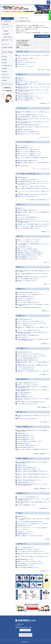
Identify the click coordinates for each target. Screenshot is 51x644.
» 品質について (46, 262)
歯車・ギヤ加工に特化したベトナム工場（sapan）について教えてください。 (34, 56)
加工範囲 (5, 68)
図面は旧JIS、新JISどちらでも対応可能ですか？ (29, 251)
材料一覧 (5, 57)
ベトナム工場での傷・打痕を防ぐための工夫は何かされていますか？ (33, 557)
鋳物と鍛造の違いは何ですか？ (25, 526)
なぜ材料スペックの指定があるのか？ (26, 298)
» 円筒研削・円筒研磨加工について (42, 488)
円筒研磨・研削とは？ (23, 465)
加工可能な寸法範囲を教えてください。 (27, 100)
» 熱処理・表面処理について (43, 407)
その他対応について (22, 544)
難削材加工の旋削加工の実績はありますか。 (28, 161)
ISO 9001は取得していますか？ (25, 247)
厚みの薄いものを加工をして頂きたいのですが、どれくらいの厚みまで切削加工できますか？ (33, 90)
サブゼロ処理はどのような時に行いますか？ (28, 404)
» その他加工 (47, 539)
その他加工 (19, 513)
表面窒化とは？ (21, 78)
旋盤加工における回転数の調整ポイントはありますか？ (31, 98)
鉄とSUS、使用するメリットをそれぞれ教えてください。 (31, 321)
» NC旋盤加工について (45, 103)
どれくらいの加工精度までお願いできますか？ (28, 228)
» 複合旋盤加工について (44, 508)
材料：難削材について (22, 348)
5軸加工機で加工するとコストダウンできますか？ (29, 134)
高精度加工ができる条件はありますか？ (27, 281)
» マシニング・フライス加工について (41, 169)
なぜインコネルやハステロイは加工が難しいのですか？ (31, 294)
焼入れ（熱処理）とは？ (23, 395)
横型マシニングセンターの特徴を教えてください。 (30, 154)
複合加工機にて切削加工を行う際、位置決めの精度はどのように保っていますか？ (33, 271)
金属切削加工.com (8, 2)
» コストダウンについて (44, 137)
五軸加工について (21, 204)
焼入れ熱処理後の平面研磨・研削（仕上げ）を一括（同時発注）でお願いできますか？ (33, 387)
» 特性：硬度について (45, 422)
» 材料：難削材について (44, 374)
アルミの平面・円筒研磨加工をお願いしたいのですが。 (31, 115)
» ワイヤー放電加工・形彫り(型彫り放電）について (38, 200)
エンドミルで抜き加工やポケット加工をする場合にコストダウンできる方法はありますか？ (33, 122)
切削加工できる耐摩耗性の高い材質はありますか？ (30, 307)
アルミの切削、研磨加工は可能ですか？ (27, 445)
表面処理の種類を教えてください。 (26, 148)
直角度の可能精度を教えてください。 (26, 437)
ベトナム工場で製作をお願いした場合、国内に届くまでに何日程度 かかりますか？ (33, 519)
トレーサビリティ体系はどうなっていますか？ (28, 242)
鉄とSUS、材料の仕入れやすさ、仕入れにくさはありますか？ (32, 323)
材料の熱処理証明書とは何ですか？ (26, 296)
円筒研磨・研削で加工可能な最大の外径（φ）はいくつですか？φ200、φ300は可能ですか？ (33, 485)
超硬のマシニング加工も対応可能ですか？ (27, 196)
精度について (20, 267)
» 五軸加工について (45, 231)
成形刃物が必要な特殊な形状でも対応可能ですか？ (30, 125)
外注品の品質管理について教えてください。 (28, 259)
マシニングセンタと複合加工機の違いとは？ (28, 217)
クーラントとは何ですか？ (24, 146)
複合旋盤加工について (22, 493)
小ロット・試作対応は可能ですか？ (26, 547)
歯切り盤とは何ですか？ (23, 60)
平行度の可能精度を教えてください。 (26, 439)
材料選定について (21, 315)
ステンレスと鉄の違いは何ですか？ (26, 325)
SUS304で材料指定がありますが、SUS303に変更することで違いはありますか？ (33, 305)
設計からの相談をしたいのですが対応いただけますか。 (31, 536)
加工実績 (5, 63)
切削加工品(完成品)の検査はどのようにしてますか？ (30, 255)
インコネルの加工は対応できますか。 (26, 369)
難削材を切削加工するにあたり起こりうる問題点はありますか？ (33, 365)
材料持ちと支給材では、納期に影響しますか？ (28, 335)
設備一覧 (5, 71)
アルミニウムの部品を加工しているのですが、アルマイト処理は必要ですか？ (33, 399)
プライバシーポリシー (8, 83)
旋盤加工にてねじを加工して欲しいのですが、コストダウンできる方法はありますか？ (33, 87)
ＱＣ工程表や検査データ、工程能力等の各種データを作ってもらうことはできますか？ (33, 244)
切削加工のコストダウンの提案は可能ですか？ (28, 132)
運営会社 (5, 80)
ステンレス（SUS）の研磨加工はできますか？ (28, 302)
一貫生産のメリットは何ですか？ (25, 532)
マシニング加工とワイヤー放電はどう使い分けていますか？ (32, 186)
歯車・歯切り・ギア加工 (23, 52)
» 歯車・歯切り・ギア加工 (44, 70)
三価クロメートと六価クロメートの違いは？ (28, 385)
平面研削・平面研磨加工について (25, 427)
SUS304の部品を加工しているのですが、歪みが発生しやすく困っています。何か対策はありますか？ (34, 340)
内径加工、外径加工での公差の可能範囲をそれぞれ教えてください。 (33, 472)
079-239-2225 (25, 630)
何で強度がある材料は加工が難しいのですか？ (28, 292)
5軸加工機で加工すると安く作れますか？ (27, 219)
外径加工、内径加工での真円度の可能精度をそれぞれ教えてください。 (33, 475)
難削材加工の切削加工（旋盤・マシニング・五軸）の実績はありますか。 (33, 163)
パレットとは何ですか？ (23, 530)
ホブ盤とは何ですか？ (23, 64)
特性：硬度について (22, 412)
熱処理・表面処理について (23, 379)
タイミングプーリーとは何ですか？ (26, 66)
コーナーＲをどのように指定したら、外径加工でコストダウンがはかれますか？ (33, 127)
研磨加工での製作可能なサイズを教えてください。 (29, 469)
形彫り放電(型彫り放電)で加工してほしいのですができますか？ (33, 181)
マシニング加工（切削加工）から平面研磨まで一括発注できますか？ (33, 158)
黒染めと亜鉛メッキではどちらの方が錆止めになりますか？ (32, 402)
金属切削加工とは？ (22, 517)
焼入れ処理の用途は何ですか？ (25, 393)
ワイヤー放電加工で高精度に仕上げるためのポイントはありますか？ (33, 189)
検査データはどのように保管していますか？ (28, 249)
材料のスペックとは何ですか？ (25, 300)
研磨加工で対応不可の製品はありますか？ (27, 467)
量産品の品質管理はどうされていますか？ (27, 257)
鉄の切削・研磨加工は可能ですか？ (26, 447)
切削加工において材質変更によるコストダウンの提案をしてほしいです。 (33, 112)
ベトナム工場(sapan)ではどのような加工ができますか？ (31, 551)
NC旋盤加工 (6, 31)
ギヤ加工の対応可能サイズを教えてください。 (28, 58)
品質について (20, 236)
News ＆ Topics (6, 77)
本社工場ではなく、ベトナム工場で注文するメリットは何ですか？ (33, 524)
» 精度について (46, 284)
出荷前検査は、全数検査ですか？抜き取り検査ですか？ (31, 253)
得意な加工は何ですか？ (23, 166)
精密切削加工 (6, 24)
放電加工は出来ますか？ (23, 177)
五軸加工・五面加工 (8, 37)
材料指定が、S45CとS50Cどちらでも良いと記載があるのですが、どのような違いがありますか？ (34, 333)
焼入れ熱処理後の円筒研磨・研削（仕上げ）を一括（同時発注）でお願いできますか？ (33, 390)
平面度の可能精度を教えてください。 (26, 435)
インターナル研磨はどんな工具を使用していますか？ (30, 441)
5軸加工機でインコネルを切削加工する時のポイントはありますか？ (34, 224)
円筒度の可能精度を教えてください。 (26, 482)
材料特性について (21, 289)
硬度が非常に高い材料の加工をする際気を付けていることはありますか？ (33, 416)
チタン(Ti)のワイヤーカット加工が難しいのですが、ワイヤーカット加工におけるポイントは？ (34, 184)
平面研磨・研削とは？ (23, 433)
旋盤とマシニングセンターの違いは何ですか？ (28, 82)
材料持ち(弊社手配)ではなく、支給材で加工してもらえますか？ (33, 117)
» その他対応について (45, 571)
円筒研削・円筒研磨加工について (25, 458)
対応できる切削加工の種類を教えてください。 (28, 567)
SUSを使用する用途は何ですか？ (25, 319)
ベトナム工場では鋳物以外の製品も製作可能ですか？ (30, 522)
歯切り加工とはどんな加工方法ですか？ (27, 62)
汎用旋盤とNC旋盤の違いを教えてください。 (28, 96)
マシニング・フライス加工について (25, 142)
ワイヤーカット (6, 44)
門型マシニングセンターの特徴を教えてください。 (30, 152)
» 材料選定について (45, 344)
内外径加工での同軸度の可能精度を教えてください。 (30, 480)
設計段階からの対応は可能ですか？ (26, 130)
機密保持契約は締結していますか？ (26, 565)
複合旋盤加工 (6, 34)
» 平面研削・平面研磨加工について (42, 454)
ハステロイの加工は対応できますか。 (26, 367)
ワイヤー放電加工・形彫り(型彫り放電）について (29, 174)
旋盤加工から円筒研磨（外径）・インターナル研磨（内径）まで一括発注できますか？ (34, 84)
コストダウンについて (22, 108)
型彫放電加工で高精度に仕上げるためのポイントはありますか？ (33, 194)
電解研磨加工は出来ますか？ (24, 443)
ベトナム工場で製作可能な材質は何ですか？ (28, 358)
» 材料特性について (45, 311)
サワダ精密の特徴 (7, 21)
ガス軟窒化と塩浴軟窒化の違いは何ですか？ (28, 383)
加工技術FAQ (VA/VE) (8, 66)
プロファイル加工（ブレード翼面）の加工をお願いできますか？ (33, 226)
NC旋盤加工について (22, 74)
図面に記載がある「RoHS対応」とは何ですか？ (29, 549)
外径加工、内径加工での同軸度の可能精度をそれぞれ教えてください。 (33, 478)
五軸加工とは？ (21, 208)
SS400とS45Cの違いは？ (23, 337)
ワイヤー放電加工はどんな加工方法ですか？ (28, 179)
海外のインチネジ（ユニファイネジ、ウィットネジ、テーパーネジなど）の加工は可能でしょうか (33, 93)
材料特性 (5, 60)
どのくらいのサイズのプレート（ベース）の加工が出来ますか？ (33, 528)
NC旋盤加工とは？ (22, 80)
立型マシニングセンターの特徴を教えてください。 (30, 156)
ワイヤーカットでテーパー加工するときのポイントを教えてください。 (33, 192)
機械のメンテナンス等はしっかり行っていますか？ (30, 240)
